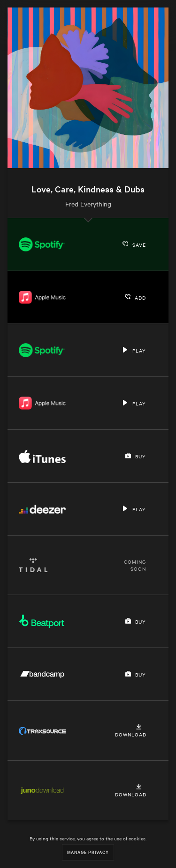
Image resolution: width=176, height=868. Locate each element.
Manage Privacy (88, 852)
